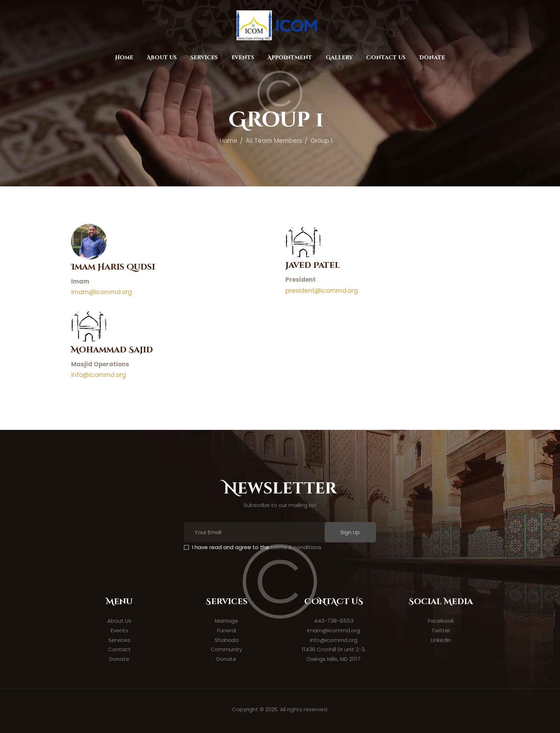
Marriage (227, 621)
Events (119, 630)
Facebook (441, 621)
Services (119, 640)
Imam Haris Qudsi (113, 267)
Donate (119, 659)
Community (226, 649)
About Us (119, 621)
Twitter (441, 630)
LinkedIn (441, 640)
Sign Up (350, 532)
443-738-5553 (334, 621)
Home (229, 141)
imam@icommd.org (102, 292)
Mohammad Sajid (112, 350)
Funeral (227, 630)
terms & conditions (296, 547)
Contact (119, 649)
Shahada (227, 640)
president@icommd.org (322, 291)
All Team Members (274, 141)
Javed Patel (313, 265)
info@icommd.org (99, 375)
